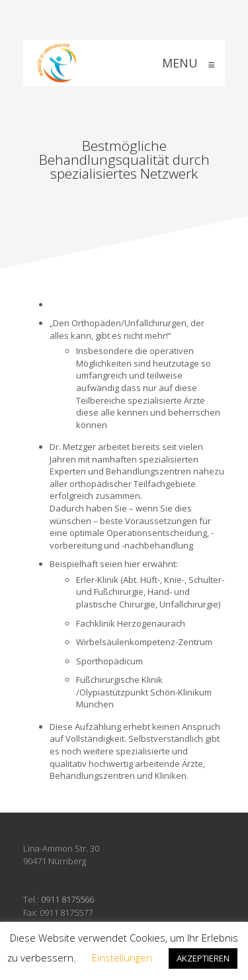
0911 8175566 (67, 899)
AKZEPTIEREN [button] (203, 958)
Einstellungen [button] (122, 958)
